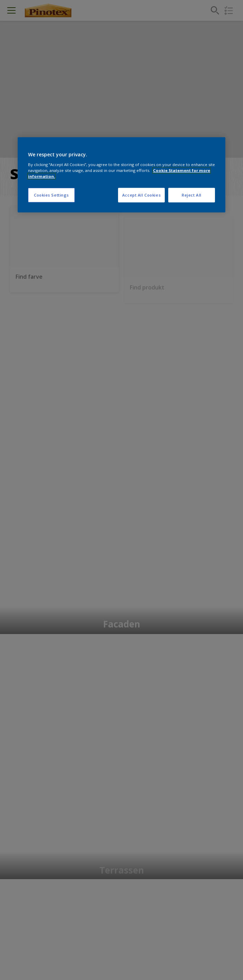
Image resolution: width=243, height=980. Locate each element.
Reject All (192, 195)
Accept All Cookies (141, 195)
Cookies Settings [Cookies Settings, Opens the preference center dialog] (51, 195)
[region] (121, 175)
